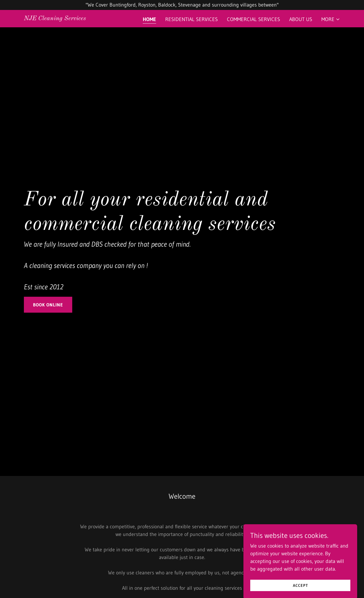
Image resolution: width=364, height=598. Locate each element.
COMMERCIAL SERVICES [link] (254, 19)
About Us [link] (301, 19)
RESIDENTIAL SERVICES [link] (192, 19)
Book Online (48, 305)
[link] (55, 18)
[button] (331, 19)
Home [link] (149, 19)
